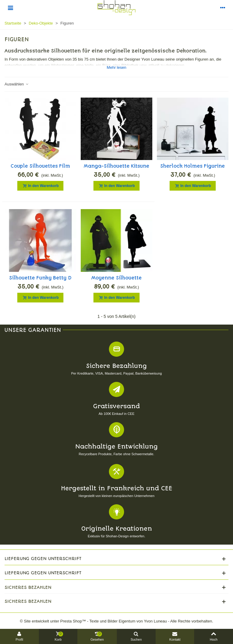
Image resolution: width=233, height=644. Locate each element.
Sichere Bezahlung (116, 366)
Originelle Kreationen (117, 529)
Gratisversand (116, 406)
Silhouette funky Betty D (40, 278)
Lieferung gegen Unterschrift (43, 559)
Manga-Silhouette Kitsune (116, 166)
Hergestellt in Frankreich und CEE (117, 488)
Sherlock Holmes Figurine (192, 166)
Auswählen (17, 84)
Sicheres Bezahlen (28, 587)
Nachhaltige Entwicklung (116, 447)
